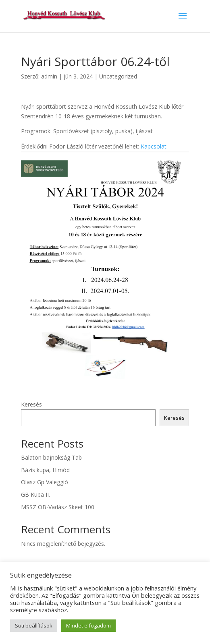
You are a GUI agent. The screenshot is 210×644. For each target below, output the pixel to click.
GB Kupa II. (35, 494)
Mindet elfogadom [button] (88, 625)
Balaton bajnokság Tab (51, 457)
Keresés (31, 404)
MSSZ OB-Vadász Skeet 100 (58, 507)
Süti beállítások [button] (34, 625)
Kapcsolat (154, 146)
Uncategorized (118, 76)
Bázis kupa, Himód (45, 470)
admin (49, 76)
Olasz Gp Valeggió (45, 482)
